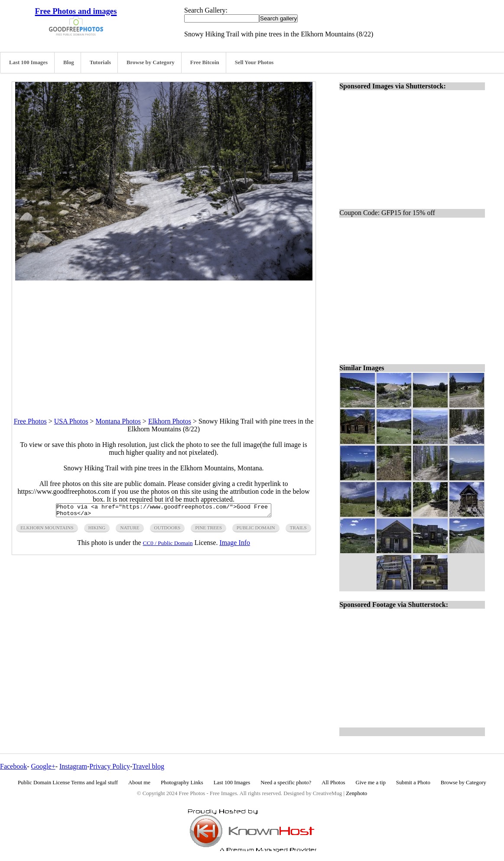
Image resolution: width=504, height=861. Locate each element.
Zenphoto (356, 793)
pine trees (208, 530)
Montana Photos (118, 421)
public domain (256, 530)
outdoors (167, 530)
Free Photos (30, 421)
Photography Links (182, 783)
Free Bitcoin (205, 62)
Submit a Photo (413, 783)
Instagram (73, 766)
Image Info (235, 545)
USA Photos (71, 421)
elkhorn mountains (47, 530)
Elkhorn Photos (170, 421)
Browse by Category (151, 62)
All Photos (333, 783)
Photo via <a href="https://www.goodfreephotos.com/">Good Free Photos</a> (164, 512)
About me (139, 783)
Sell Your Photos (254, 62)
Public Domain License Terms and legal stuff (68, 783)
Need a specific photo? (286, 783)
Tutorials (100, 62)
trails (298, 530)
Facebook (13, 766)
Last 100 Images (28, 62)
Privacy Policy (110, 766)
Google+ (43, 766)
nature (130, 530)
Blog (69, 62)
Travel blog (148, 766)
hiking (97, 530)
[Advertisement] (164, 341)
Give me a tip (371, 783)
